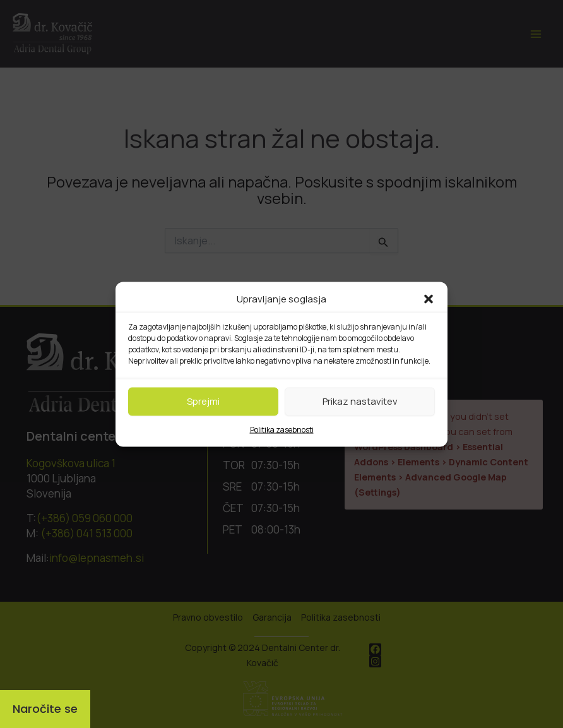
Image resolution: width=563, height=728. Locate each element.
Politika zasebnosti (282, 429)
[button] (429, 299)
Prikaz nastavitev (360, 401)
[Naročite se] (45, 709)
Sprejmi (203, 401)
